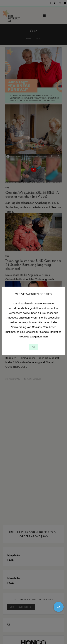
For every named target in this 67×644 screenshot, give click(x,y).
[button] (59, 607)
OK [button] (33, 347)
